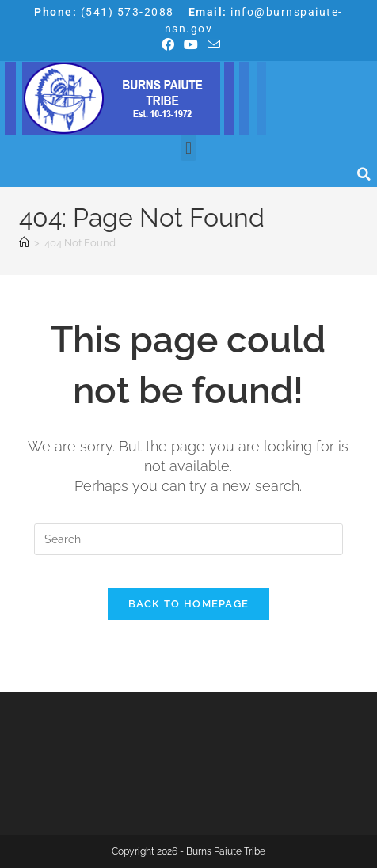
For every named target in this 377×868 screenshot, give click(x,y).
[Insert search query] (188, 539)
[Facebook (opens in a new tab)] (168, 45)
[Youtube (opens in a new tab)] (191, 45)
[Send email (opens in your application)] (211, 45)
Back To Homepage (189, 604)
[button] (188, 148)
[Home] (24, 243)
